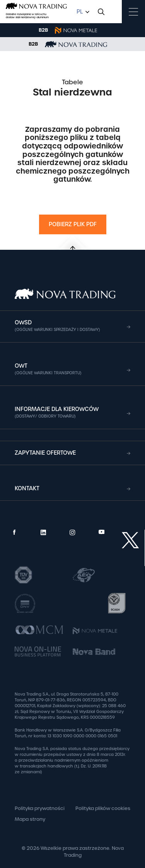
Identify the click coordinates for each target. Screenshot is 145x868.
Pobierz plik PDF (73, 224)
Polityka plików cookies (103, 808)
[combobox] (82, 12)
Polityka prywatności (40, 808)
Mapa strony (30, 819)
